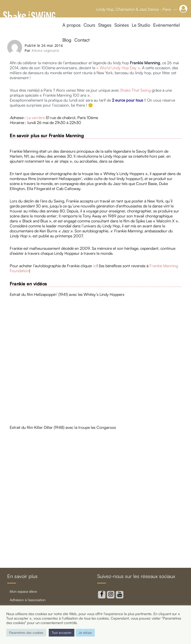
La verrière (36, 118)
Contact (82, 40)
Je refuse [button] (85, 633)
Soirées (122, 25)
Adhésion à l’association (28, 600)
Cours (89, 25)
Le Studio (141, 25)
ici (95, 266)
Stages (105, 25)
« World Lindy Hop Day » (118, 68)
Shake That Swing (135, 90)
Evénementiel (167, 25)
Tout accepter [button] (62, 633)
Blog (67, 40)
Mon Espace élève (23, 591)
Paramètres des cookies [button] (26, 633)
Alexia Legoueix (45, 50)
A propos (72, 25)
